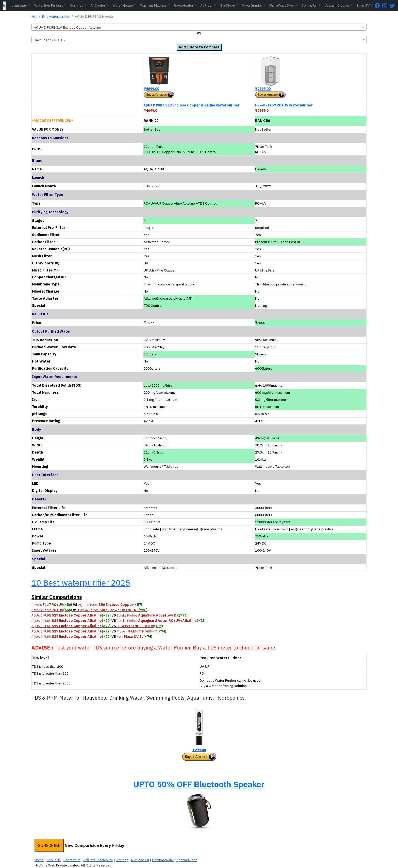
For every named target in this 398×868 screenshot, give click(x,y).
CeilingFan (310, 5)
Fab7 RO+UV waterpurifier (284, 105)
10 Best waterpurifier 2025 (81, 583)
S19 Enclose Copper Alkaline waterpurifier (192, 105)
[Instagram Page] (386, 5)
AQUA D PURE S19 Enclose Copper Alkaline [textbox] (67, 27)
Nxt (34, 16)
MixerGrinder (252, 5)
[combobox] (199, 27)
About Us (54, 860)
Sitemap (122, 860)
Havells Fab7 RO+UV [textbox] (50, 40)
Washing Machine (153, 5)
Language (19, 5)
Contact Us (72, 860)
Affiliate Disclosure (98, 860)
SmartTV (363, 5)
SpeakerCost (187, 860)
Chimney (77, 5)
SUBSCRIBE (49, 845)
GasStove (227, 5)
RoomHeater (184, 5)
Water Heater (123, 5)
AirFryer (206, 5)
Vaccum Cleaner (337, 5)
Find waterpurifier (56, 16)
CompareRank (163, 860)
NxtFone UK (140, 860)
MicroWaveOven (282, 5)
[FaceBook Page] (378, 5)
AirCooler (98, 5)
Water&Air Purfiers (49, 5)
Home (39, 860)
